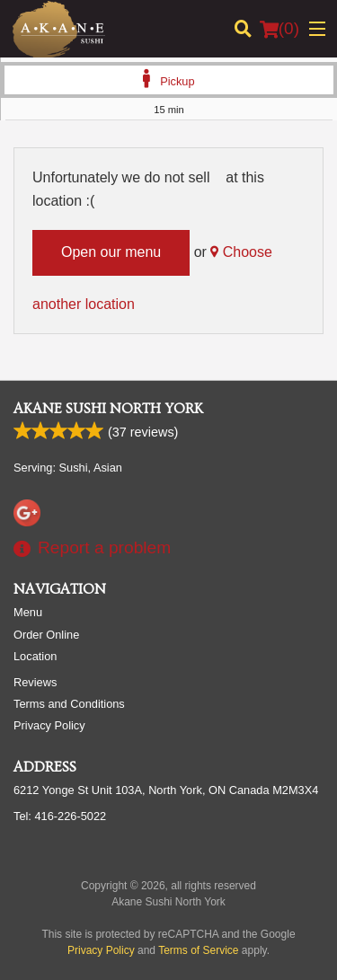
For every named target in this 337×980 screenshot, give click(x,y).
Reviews (35, 682)
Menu (28, 612)
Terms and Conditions (69, 704)
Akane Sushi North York (108, 409)
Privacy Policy (49, 725)
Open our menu (111, 252)
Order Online (46, 635)
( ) (279, 29)
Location (35, 656)
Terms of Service (198, 950)
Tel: (60, 816)
